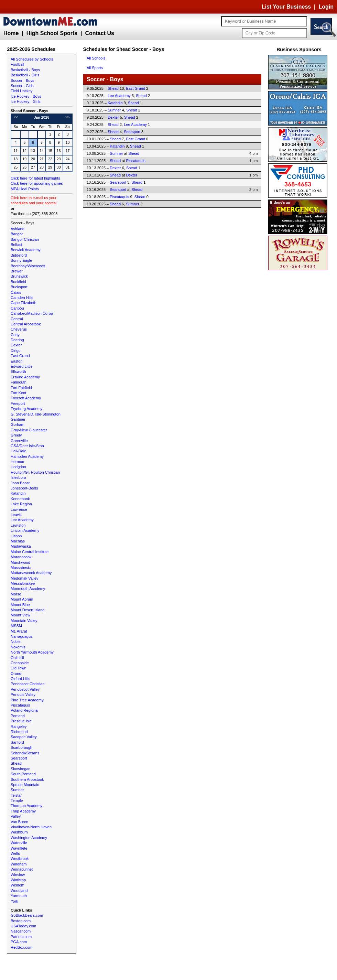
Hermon (17, 462)
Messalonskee (23, 583)
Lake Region (21, 504)
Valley (16, 816)
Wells (15, 853)
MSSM (16, 626)
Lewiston (18, 525)
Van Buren (19, 822)
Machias (18, 541)
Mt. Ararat (19, 631)
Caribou (17, 308)
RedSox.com (21, 947)
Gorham (18, 424)
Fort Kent (18, 393)
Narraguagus (22, 636)
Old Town (19, 668)
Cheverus (19, 329)
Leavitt (16, 515)
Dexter (16, 345)
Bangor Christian (25, 239)
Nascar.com (21, 931)
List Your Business (286, 7)
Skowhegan (21, 769)
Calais (16, 292)
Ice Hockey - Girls (26, 101)
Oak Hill (17, 658)
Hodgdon (18, 467)
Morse (16, 594)
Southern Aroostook (27, 779)
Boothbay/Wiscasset (28, 266)
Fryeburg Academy (26, 409)
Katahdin (18, 493)
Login (326, 7)
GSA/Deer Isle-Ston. (28, 446)
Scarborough (21, 747)
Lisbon (16, 536)
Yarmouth (19, 896)
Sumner (17, 790)
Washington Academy (29, 838)
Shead (16, 763)
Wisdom (18, 885)
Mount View (20, 615)
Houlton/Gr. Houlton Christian (35, 472)
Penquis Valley (23, 694)
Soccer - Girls (22, 86)
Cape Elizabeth (24, 303)
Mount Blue (20, 605)
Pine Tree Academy (27, 700)
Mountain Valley (24, 621)
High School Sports (52, 33)
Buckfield (18, 282)
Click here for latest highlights (35, 178)
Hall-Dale (18, 451)
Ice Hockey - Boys (26, 96)
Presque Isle (21, 721)
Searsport (19, 758)
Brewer (17, 271)
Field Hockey (22, 91)
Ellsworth (18, 371)
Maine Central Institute (30, 552)
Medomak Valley (25, 578)
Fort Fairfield (21, 388)
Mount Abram (22, 599)
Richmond (19, 732)
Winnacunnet (22, 869)
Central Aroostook (26, 324)
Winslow (18, 875)
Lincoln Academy (25, 530)
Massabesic (21, 568)
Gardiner (18, 419)
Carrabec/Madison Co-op (32, 313)
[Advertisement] (299, 375)
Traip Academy (23, 811)
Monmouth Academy (28, 589)
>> (67, 117)
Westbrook (20, 859)
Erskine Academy (25, 377)
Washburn (19, 832)
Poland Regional (25, 710)
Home (11, 33)
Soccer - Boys (22, 80)
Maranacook (21, 557)
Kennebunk (20, 499)
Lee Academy (22, 520)
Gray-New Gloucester (29, 430)
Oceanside (20, 663)
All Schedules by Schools (32, 59)
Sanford (17, 742)
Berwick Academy (26, 250)
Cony (15, 335)
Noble (16, 642)
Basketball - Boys (25, 70)
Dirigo (16, 351)
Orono (16, 674)
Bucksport (19, 287)
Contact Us (99, 33)
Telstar (16, 795)
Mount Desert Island (28, 610)
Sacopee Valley (24, 737)
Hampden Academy (27, 456)
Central (17, 319)
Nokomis (18, 647)
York (14, 901)
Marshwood (20, 562)
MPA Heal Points (25, 189)
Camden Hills (22, 298)
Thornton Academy (26, 806)
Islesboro (18, 477)
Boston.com (21, 921)
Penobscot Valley (25, 689)
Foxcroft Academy (26, 398)
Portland (18, 716)
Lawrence (19, 509)
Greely (16, 435)
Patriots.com (21, 937)
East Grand (20, 356)
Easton (17, 361)
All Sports (95, 68)
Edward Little (22, 366)
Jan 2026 (41, 117)
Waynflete (19, 848)
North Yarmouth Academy (32, 652)
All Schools (96, 58)
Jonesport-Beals (24, 488)
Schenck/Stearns (25, 753)
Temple (17, 800)
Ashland (18, 229)
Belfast (17, 245)
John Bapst (20, 483)
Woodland (19, 891)
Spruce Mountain (25, 785)
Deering (17, 340)
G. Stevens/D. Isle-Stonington (36, 414)
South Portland (23, 774)
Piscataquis (20, 705)
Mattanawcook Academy (31, 573)
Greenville (19, 441)
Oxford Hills (20, 679)
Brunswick (19, 276)
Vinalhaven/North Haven (31, 827)
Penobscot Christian (28, 684)
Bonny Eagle (21, 260)
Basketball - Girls (25, 75)
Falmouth (19, 382)
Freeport (18, 403)
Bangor (17, 234)
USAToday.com (23, 926)
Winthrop (18, 880)
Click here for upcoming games (37, 183)
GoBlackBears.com (27, 915)
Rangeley (19, 726)
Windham (19, 864)
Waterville (19, 843)
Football (17, 64)
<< (16, 117)
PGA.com (19, 942)
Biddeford (19, 255)
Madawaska (21, 546)
